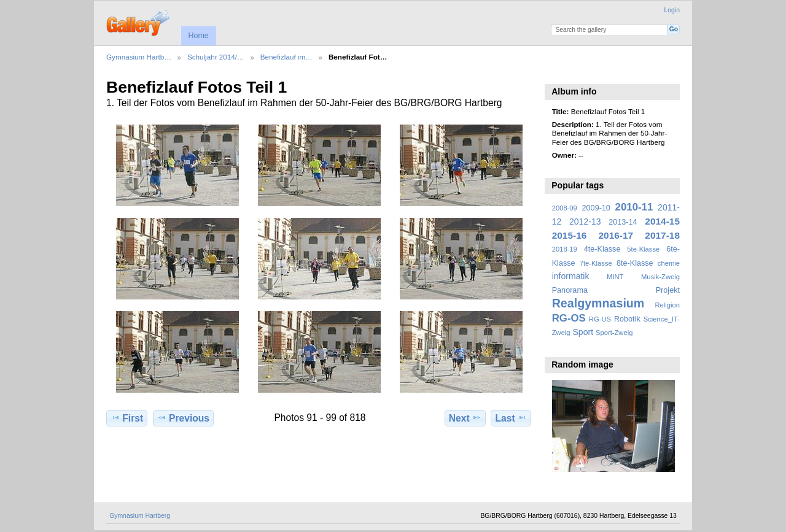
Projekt (668, 290)
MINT (615, 277)
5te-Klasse (643, 249)
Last (511, 418)
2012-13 (585, 222)
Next (465, 418)
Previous (183, 418)
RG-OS (569, 318)
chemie (669, 263)
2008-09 (565, 208)
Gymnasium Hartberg (140, 516)
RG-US (600, 319)
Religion (667, 305)
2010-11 (634, 207)
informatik (571, 276)
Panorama (570, 290)
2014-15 (662, 221)
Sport (583, 332)
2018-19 (565, 249)
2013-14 (623, 222)
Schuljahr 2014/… (216, 57)
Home (198, 36)
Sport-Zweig (614, 333)
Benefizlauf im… (286, 57)
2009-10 (596, 208)
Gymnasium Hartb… (139, 57)
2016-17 (616, 235)
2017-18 (662, 235)
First (127, 418)
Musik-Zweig (660, 277)
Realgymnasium (598, 303)
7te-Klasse (596, 263)
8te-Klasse (635, 263)
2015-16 (570, 235)
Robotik (627, 319)
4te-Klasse (602, 249)
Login (672, 10)
